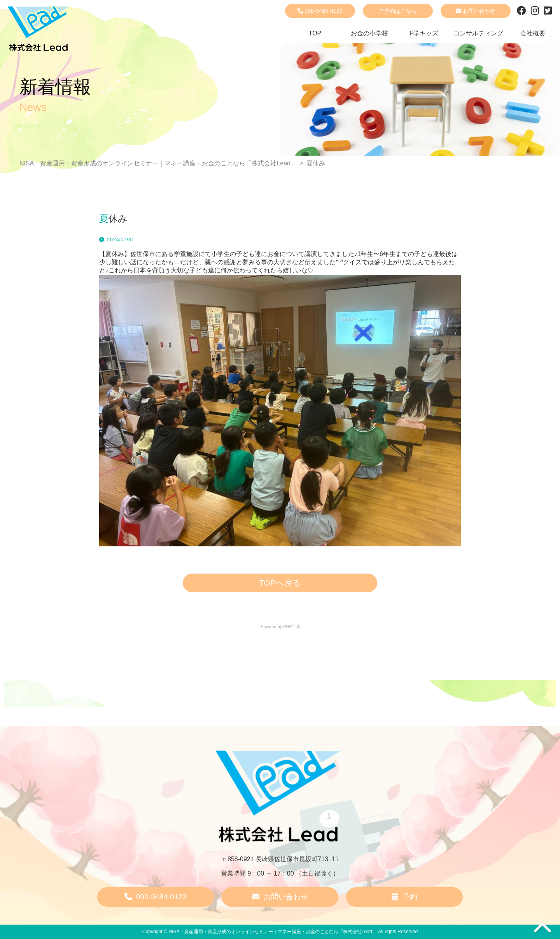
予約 (404, 897)
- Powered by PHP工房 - (280, 627)
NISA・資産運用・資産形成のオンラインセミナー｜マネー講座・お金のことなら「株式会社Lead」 (272, 932)
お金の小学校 (369, 33)
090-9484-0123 (320, 11)
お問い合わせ (476, 11)
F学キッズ (424, 33)
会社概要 (533, 33)
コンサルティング (478, 33)
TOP (315, 33)
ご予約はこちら (398, 11)
